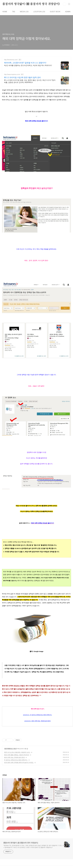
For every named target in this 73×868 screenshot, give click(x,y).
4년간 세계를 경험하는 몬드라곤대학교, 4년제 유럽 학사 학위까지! (28, 65)
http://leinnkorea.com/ (11, 60)
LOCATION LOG (39, 12)
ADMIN (68, 12)
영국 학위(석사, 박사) (10, 749)
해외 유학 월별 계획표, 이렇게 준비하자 (17, 755)
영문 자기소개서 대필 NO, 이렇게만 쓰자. (17, 752)
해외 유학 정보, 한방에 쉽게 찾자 (14, 757)
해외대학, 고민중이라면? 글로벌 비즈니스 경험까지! (25, 63)
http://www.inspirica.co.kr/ (12, 74)
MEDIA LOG (24, 12)
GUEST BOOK (55, 12)
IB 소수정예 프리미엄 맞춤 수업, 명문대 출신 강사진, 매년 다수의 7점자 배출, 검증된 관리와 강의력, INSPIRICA (30, 81)
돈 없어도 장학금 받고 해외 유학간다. (16, 760)
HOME (5, 12)
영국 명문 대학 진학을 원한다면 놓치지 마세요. (19, 762)
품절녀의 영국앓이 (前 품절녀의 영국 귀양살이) (31, 4)
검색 (65, 4)
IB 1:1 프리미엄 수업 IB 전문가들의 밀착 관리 (22, 77)
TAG (14, 12)
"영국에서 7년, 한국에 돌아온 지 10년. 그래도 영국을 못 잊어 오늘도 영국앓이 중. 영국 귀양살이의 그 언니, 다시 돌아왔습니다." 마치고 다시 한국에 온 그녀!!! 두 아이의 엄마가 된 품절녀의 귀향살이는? (34, 846)
